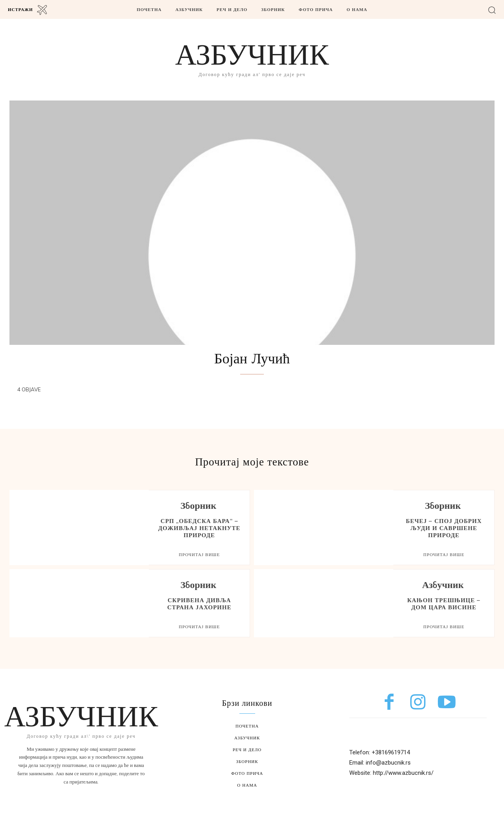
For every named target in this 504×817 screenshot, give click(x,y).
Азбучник (443, 586)
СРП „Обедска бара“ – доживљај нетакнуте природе (199, 528)
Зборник (198, 507)
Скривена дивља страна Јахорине (199, 604)
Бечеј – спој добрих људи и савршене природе (444, 528)
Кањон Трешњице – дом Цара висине (444, 604)
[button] (492, 10)
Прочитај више (199, 555)
